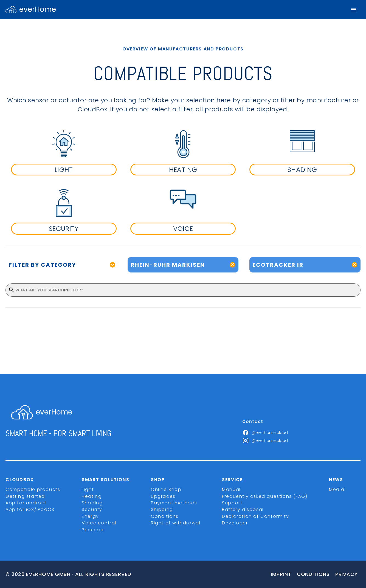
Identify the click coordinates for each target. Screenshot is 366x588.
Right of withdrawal (176, 523)
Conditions (165, 516)
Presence (93, 530)
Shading (92, 503)
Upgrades (163, 496)
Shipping (162, 509)
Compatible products (33, 489)
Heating (92, 496)
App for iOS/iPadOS (30, 509)
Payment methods (174, 503)
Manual (231, 489)
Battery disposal (243, 509)
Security (92, 509)
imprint (281, 574)
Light (88, 489)
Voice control (99, 523)
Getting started (25, 496)
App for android (26, 503)
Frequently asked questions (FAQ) (265, 496)
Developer (235, 523)
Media (337, 489)
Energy (90, 516)
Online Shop (166, 489)
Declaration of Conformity (255, 516)
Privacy (347, 574)
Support (232, 503)
